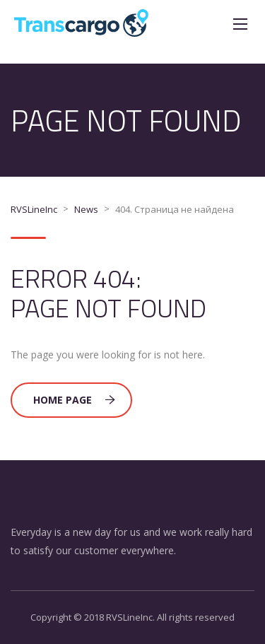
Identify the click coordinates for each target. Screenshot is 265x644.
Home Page (74, 400)
